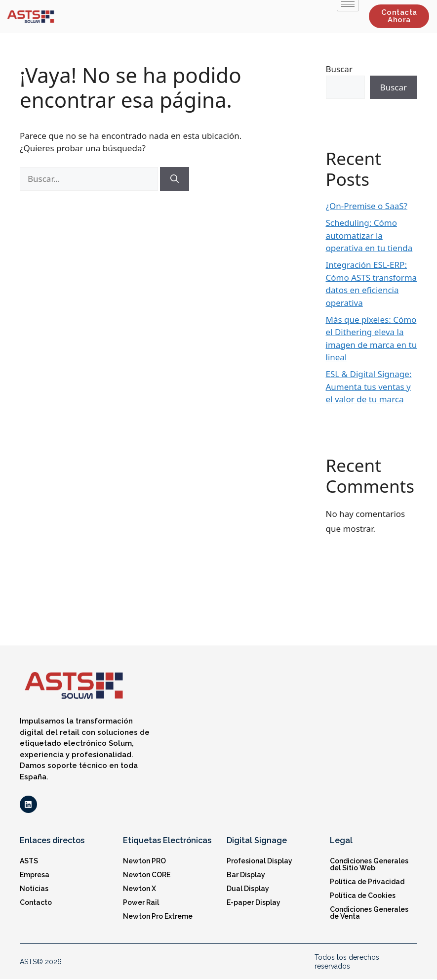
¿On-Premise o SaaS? (367, 206)
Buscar (339, 69)
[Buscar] (175, 179)
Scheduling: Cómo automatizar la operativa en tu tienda (369, 235)
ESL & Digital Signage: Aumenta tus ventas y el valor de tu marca (369, 386)
